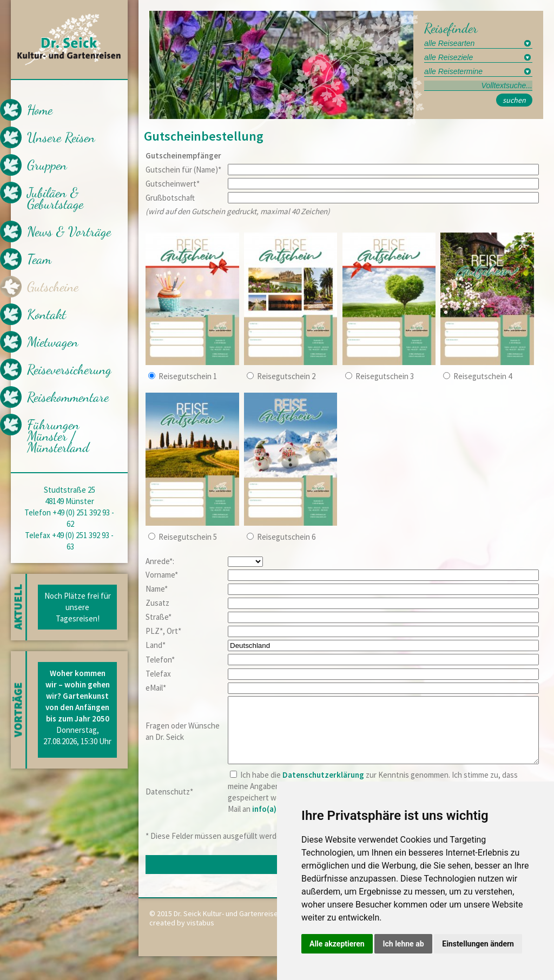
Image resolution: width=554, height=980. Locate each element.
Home (40, 110)
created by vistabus (182, 936)
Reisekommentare (68, 397)
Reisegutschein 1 (188, 376)
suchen (514, 100)
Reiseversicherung (69, 369)
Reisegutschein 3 (385, 376)
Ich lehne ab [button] (403, 944)
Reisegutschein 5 (188, 537)
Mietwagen (53, 342)
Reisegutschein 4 (483, 376)
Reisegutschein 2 (286, 376)
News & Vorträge (69, 231)
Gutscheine (53, 287)
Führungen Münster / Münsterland (58, 436)
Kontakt (47, 314)
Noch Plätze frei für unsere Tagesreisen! (78, 607)
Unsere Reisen (61, 137)
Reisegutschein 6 (286, 537)
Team (39, 259)
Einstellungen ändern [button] (478, 944)
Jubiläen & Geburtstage (55, 198)
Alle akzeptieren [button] (337, 944)
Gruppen (47, 165)
